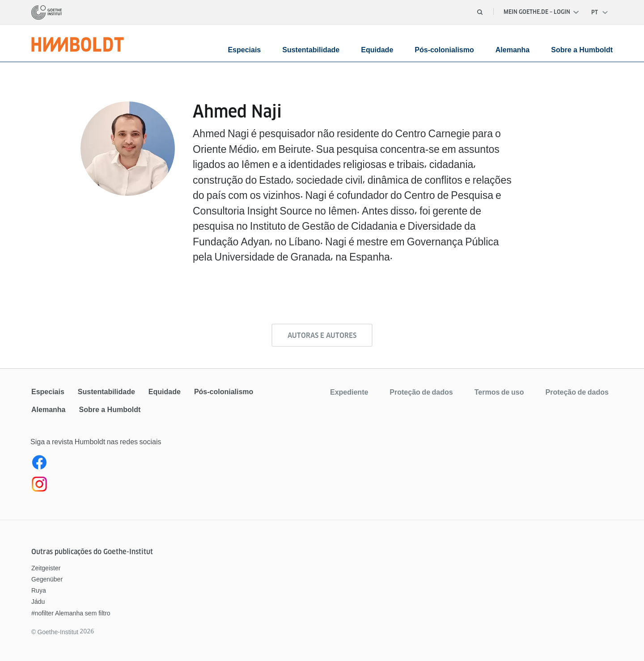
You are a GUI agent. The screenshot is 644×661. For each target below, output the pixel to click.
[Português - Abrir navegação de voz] (600, 13)
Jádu (38, 602)
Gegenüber (47, 579)
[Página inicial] (47, 13)
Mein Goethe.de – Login (541, 12)
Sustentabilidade (311, 50)
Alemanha (513, 50)
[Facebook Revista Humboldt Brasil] (176, 464)
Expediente (349, 392)
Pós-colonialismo (444, 50)
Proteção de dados (421, 392)
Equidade (377, 50)
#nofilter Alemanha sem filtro (71, 613)
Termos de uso (499, 392)
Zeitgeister (46, 568)
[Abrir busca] (480, 12)
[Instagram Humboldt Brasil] (176, 486)
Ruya (39, 590)
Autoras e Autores (322, 335)
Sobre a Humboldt (582, 50)
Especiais (244, 50)
